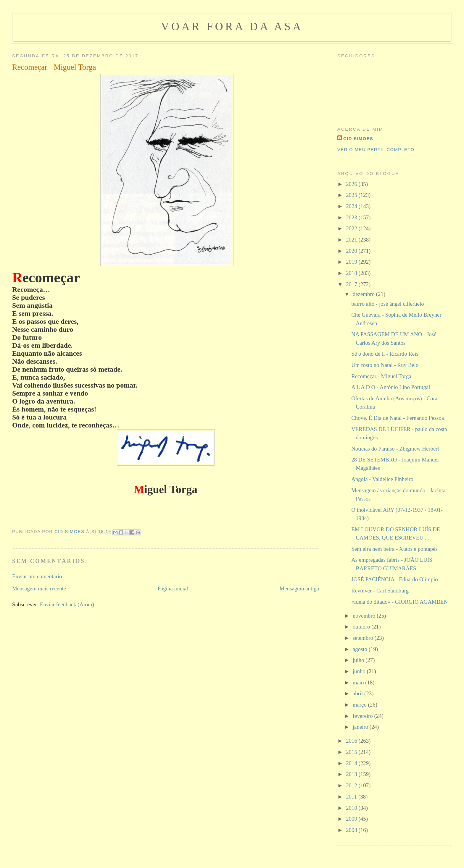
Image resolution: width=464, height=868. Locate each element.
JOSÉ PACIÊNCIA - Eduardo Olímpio (394, 579)
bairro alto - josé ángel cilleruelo (388, 304)
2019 (352, 262)
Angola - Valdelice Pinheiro (382, 479)
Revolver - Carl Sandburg (380, 591)
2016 (352, 741)
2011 (352, 797)
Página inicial (173, 588)
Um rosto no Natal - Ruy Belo (385, 365)
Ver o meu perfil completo (376, 150)
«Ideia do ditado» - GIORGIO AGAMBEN (399, 602)
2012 (352, 785)
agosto (361, 649)
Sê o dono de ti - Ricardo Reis (385, 354)
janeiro (361, 727)
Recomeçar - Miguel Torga (381, 376)
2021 (352, 240)
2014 (352, 763)
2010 (352, 808)
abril (359, 693)
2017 (352, 284)
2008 (352, 830)
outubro (362, 627)
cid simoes (358, 139)
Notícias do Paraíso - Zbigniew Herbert (395, 449)
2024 (352, 206)
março (360, 705)
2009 (352, 819)
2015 (352, 752)
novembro (365, 616)
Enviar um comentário (37, 576)
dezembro (364, 294)
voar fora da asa (232, 26)
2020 (352, 251)
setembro (364, 638)
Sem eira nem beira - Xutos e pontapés (394, 549)
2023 (352, 217)
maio (359, 682)
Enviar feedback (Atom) (67, 604)
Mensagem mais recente (39, 588)
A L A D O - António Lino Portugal (391, 387)
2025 (352, 195)
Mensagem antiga (299, 588)
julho (359, 660)
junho (360, 671)
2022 (352, 228)
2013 (352, 774)
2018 (352, 273)
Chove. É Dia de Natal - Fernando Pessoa (398, 418)
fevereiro (364, 716)
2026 (352, 184)
